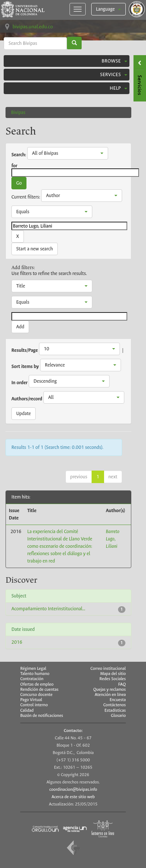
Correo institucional (108, 669)
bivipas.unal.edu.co (33, 27)
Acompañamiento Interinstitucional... (48, 609)
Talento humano (35, 674)
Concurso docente (36, 695)
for (14, 166)
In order (19, 383)
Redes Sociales (113, 679)
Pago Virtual (31, 700)
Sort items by (25, 367)
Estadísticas (115, 711)
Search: (19, 155)
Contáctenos (115, 705)
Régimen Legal (33, 669)
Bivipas (18, 112)
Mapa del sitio (113, 674)
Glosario (118, 716)
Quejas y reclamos (109, 690)
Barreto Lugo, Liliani (113, 539)
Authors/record (27, 399)
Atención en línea (110, 695)
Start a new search (35, 249)
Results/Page (25, 350)
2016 (17, 642)
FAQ (122, 685)
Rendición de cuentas (39, 690)
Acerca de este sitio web (73, 797)
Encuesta (118, 700)
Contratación (32, 679)
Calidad (27, 710)
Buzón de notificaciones (42, 716)
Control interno (34, 705)
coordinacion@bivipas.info (73, 790)
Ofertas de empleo (37, 684)
